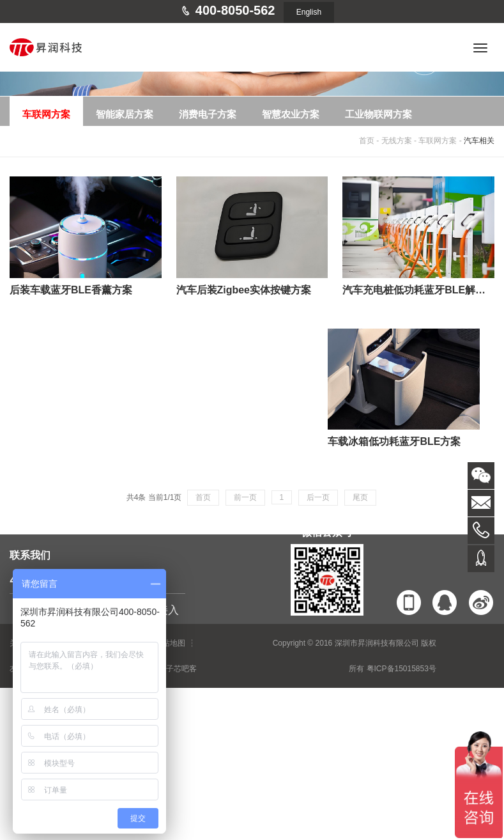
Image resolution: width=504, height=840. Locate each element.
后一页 (318, 497)
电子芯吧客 (178, 669)
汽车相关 (479, 141)
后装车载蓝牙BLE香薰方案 (71, 290)
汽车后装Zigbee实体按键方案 (244, 290)
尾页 (360, 497)
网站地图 (170, 643)
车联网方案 (438, 141)
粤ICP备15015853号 (401, 669)
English (309, 12)
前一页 (245, 497)
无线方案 (397, 141)
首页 (367, 141)
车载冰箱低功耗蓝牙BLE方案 (394, 441)
